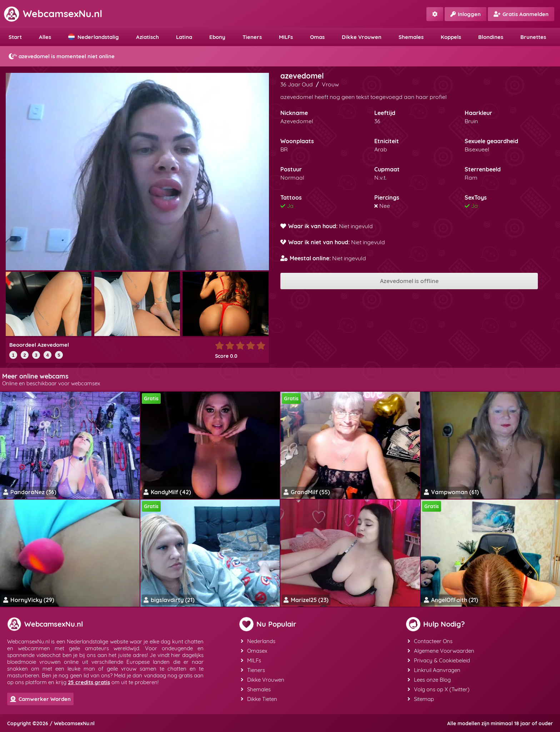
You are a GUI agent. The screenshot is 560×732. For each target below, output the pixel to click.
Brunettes (533, 37)
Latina (184, 37)
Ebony (217, 37)
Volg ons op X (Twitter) (439, 689)
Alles (45, 37)
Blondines (491, 37)
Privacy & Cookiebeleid (439, 660)
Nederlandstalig (94, 37)
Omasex (254, 651)
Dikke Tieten (259, 699)
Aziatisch (147, 37)
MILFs (286, 37)
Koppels (451, 37)
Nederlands (258, 641)
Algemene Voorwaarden (441, 651)
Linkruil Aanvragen (434, 670)
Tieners (252, 37)
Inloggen (466, 14)
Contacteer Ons (430, 641)
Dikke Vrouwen (362, 37)
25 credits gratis (89, 682)
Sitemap (421, 699)
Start (15, 37)
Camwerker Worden (40, 699)
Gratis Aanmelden (521, 14)
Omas (317, 37)
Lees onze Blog (429, 680)
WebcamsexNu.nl (53, 14)
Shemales (411, 37)
